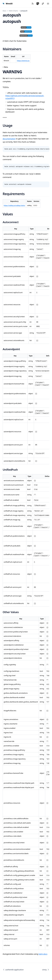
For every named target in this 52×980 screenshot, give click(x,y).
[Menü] (48, 4)
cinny (46, 970)
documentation (9, 139)
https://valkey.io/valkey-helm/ (14, 205)
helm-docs (43, 954)
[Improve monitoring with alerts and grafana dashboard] (6, 109)
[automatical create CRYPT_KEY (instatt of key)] (6, 102)
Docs (4, 11)
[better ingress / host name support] (6, 105)
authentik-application (13, 970)
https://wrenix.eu (23, 61)
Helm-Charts (13, 11)
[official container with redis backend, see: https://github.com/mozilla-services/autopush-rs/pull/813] (6, 93)
